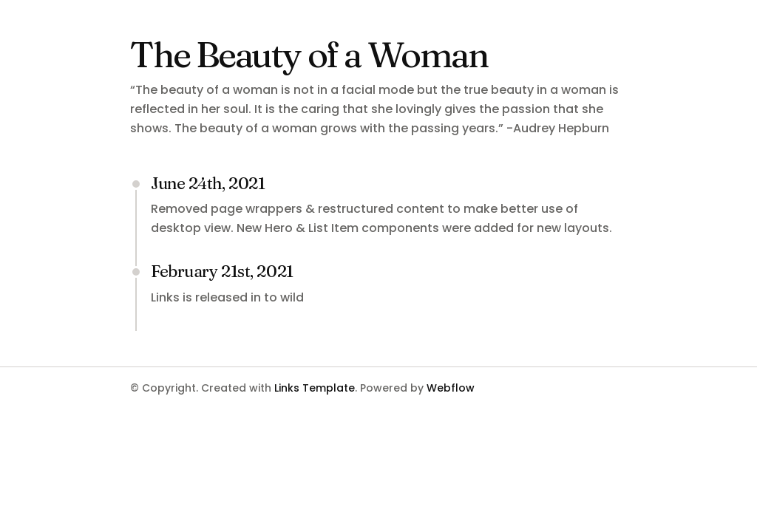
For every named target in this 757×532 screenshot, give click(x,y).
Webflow (451, 388)
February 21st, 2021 (222, 271)
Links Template (315, 388)
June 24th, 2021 (208, 183)
